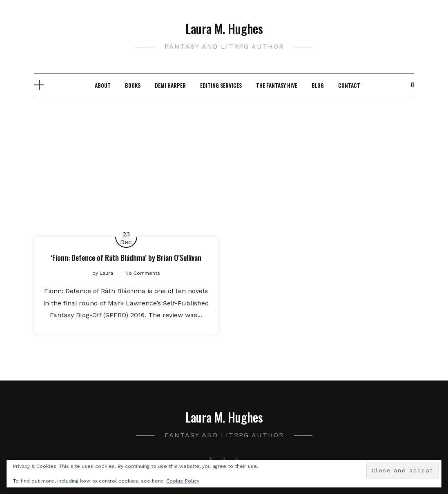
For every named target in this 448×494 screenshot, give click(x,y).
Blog (318, 85)
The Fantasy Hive (277, 85)
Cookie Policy (183, 481)
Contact (349, 85)
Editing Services (221, 85)
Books (133, 85)
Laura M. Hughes (224, 28)
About (103, 85)
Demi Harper (170, 85)
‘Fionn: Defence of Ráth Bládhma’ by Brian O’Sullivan (126, 258)
